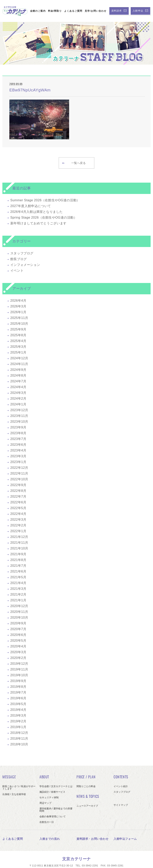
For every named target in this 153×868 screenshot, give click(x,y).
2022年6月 (18, 502)
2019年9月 (18, 681)
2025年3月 (18, 347)
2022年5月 (18, 508)
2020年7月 (18, 629)
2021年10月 (19, 548)
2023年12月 (19, 410)
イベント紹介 (121, 786)
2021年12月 (19, 537)
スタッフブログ (22, 253)
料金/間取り (55, 11)
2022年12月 (19, 468)
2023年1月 (18, 462)
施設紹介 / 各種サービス (52, 792)
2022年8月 (18, 491)
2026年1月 (18, 312)
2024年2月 (18, 399)
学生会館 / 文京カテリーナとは (56, 786)
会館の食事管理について (53, 817)
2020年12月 (19, 606)
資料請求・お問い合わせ (93, 839)
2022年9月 (18, 485)
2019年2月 (18, 721)
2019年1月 (18, 727)
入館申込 (140, 11)
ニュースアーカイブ (87, 806)
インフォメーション (25, 265)
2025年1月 (18, 352)
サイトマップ (121, 805)
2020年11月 (19, 612)
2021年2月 (18, 594)
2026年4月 (18, 301)
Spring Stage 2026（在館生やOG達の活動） (44, 217)
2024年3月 (18, 393)
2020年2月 (18, 658)
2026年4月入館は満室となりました (37, 212)
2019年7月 (18, 692)
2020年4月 (18, 646)
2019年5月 (18, 704)
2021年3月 (18, 589)
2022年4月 (18, 514)
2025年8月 (18, 335)
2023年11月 (19, 416)
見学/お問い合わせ (95, 11)
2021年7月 (18, 566)
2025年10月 (19, 324)
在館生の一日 (47, 822)
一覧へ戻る (74, 163)
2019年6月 (18, 698)
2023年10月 (19, 422)
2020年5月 (18, 641)
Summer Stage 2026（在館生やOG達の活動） (45, 200)
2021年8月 (18, 560)
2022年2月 (18, 525)
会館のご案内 (38, 11)
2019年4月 (18, 710)
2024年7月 (18, 381)
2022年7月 (18, 496)
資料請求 (119, 11)
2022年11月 (19, 473)
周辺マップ (45, 803)
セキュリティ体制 (49, 797)
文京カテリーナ (76, 859)
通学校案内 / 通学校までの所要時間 (56, 810)
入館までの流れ (50, 839)
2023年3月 (18, 456)
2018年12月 (19, 733)
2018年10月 (19, 744)
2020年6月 (18, 635)
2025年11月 (19, 318)
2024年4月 (18, 387)
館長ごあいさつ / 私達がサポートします (19, 788)
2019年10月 (19, 675)
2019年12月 (19, 664)
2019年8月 (18, 687)
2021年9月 (18, 554)
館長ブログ (19, 259)
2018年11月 (19, 739)
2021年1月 (18, 600)
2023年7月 (18, 439)
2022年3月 (18, 520)
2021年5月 (18, 577)
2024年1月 (18, 404)
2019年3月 (18, 715)
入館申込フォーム (125, 839)
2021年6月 (18, 571)
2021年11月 (19, 543)
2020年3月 (18, 652)
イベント (17, 271)
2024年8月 (18, 375)
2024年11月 (19, 364)
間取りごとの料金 (86, 786)
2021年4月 (18, 583)
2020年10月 (19, 618)
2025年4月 (18, 341)
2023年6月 (18, 445)
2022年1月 (18, 531)
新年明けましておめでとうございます (38, 223)
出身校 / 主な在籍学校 (14, 794)
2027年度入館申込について (31, 206)
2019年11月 (19, 669)
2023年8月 (18, 433)
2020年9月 (18, 623)
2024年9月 (18, 370)
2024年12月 (19, 358)
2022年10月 (19, 479)
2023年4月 (18, 450)
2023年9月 (18, 427)
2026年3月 (18, 306)
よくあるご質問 (73, 11)
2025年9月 (18, 329)
